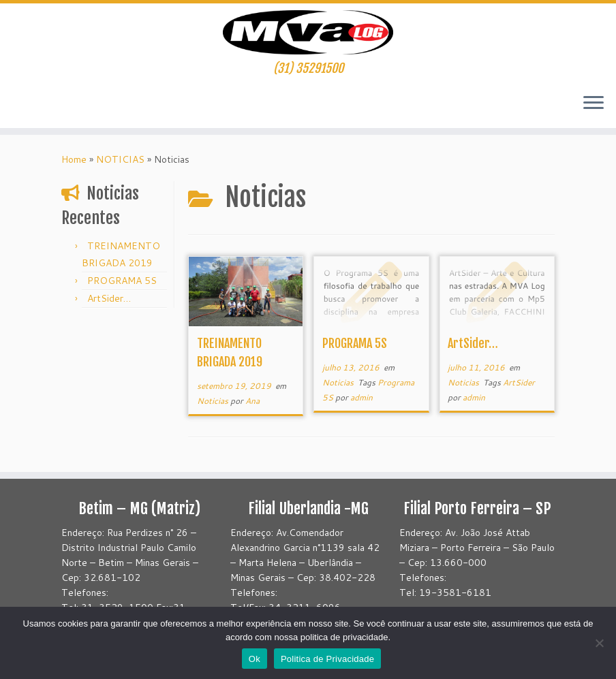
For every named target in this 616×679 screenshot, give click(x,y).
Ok (255, 659)
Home (74, 159)
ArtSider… (109, 298)
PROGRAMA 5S (122, 281)
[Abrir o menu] (594, 104)
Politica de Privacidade (327, 659)
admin (361, 397)
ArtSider (519, 382)
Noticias (214, 401)
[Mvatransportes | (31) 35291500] (308, 32)
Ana (252, 401)
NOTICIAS (120, 159)
